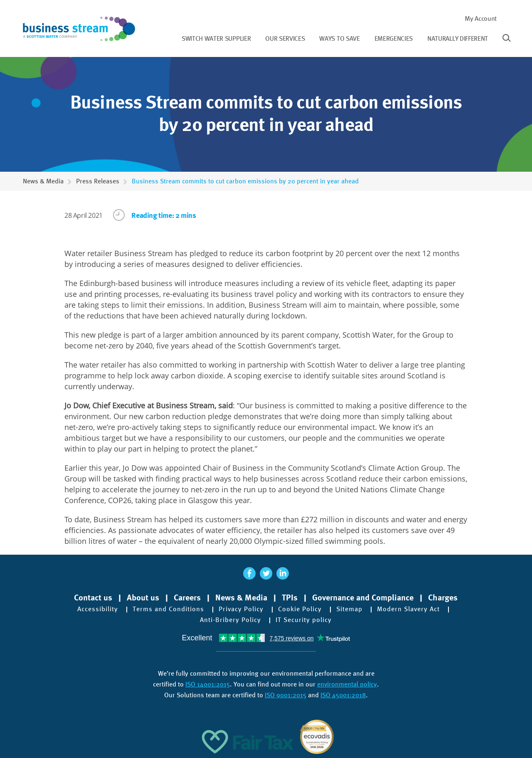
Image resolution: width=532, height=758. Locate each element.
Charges (443, 598)
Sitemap (349, 609)
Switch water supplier (216, 38)
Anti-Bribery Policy (230, 620)
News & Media (43, 181)
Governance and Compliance (363, 598)
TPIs (290, 598)
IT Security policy (304, 620)
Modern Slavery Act (408, 609)
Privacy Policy (241, 609)
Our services (285, 38)
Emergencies (394, 38)
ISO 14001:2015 (208, 684)
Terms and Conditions (168, 609)
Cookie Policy (300, 609)
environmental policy (347, 684)
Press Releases (98, 181)
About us (143, 598)
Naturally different (458, 38)
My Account (481, 19)
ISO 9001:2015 (286, 695)
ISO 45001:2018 (343, 695)
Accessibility (98, 609)
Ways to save (339, 38)
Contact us (93, 598)
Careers (187, 598)
